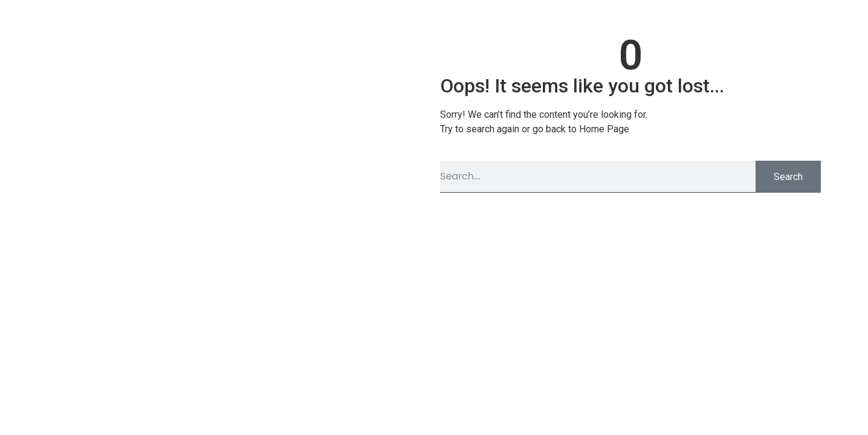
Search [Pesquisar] (788, 177)
